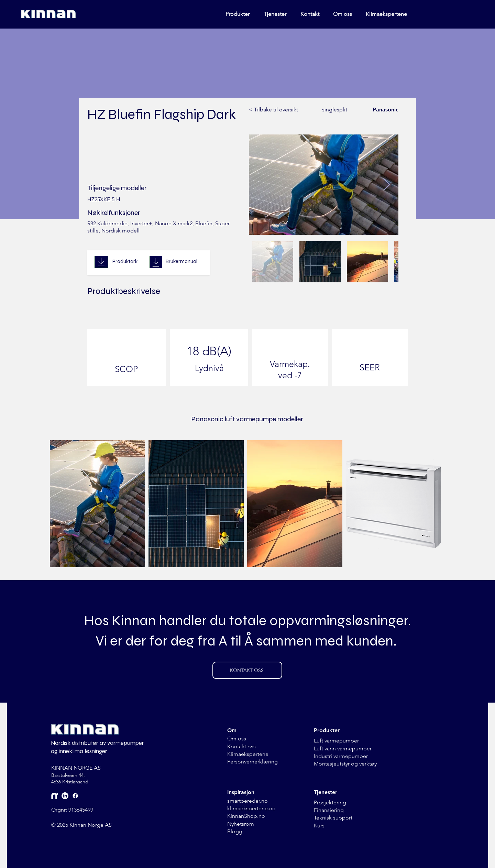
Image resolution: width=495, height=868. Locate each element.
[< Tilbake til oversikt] (273, 110)
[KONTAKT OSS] (247, 670)
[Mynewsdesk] (55, 796)
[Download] (101, 262)
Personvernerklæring (252, 762)
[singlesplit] (330, 110)
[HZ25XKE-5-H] (164, 200)
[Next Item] (387, 185)
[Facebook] (75, 796)
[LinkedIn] (65, 796)
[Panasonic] (383, 110)
